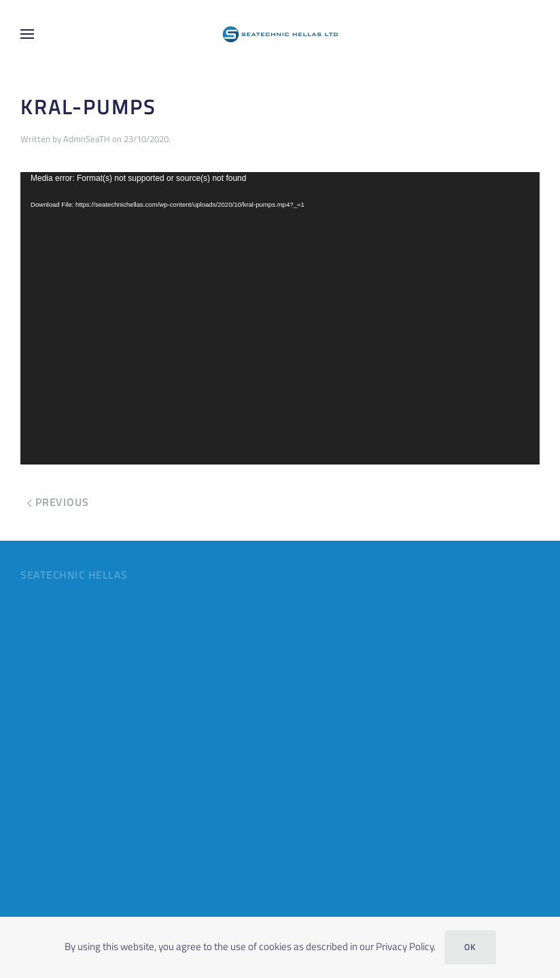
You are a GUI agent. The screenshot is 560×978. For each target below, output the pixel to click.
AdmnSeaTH (87, 139)
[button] (27, 34)
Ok (470, 947)
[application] (280, 318)
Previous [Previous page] (58, 502)
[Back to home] (280, 34)
